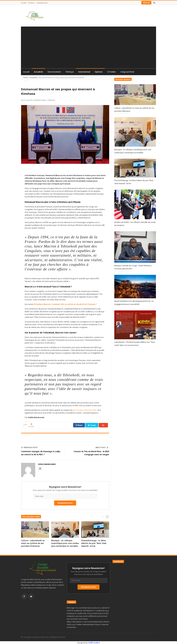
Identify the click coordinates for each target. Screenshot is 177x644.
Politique (70, 72)
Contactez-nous (42, 3)
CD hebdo (111, 72)
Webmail (146, 3)
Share (79, 425)
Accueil (24, 3)
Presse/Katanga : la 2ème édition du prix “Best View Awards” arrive (94, 543)
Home (26, 77)
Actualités (38, 72)
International (84, 72)
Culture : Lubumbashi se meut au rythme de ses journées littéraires (33, 543)
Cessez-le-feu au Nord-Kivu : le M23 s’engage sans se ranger (91, 453)
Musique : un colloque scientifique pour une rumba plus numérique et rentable (65, 543)
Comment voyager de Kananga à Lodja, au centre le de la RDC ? (41, 453)
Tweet (92, 425)
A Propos (31, 3)
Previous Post (29, 447)
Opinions (99, 72)
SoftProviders (94, 643)
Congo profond (127, 72)
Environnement (54, 72)
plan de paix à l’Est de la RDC (85, 410)
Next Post (102, 447)
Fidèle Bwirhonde (47, 464)
